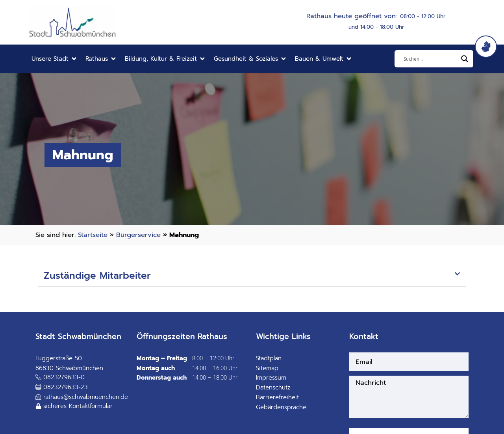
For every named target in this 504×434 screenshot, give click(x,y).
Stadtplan (269, 358)
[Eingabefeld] (430, 59)
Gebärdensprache (281, 407)
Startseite (93, 235)
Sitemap (267, 368)
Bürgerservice (138, 235)
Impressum (271, 378)
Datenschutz (273, 387)
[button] (55, 59)
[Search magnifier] (465, 59)
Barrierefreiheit (277, 397)
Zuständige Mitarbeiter (97, 276)
